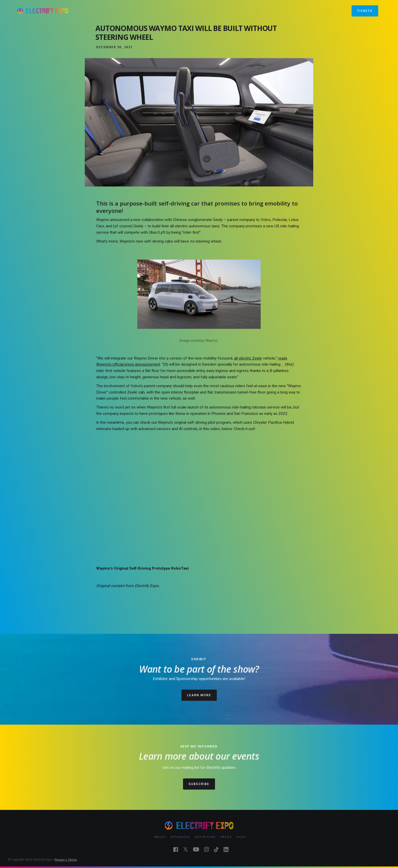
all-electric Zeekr (248, 358)
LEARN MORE (199, 695)
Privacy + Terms (66, 860)
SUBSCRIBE (199, 784)
